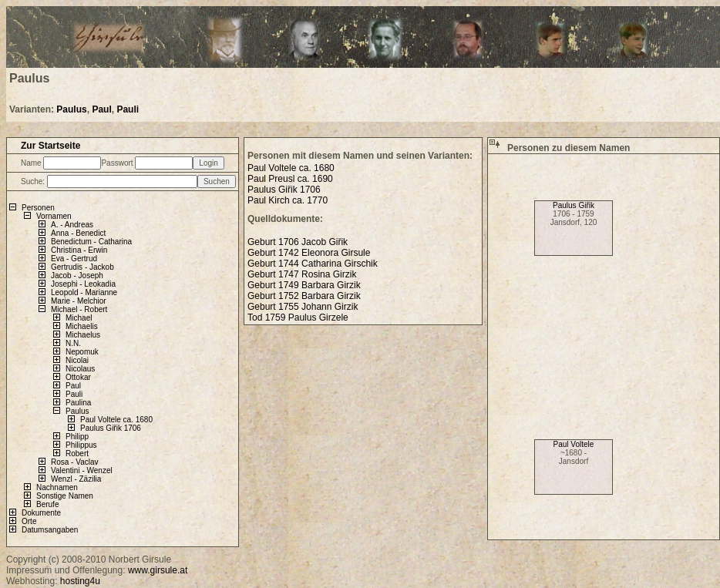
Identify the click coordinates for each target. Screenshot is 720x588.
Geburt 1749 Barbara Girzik (304, 285)
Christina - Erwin (79, 250)
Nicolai (77, 360)
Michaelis (82, 326)
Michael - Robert (79, 309)
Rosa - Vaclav (75, 462)
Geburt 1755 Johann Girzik (303, 307)
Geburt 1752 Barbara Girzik (304, 296)
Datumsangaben (50, 530)
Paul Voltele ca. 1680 (116, 420)
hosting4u (80, 581)
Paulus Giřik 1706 (111, 428)
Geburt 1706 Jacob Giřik (298, 242)
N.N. (73, 343)
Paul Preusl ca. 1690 (290, 179)
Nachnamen (57, 487)
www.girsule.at (158, 570)
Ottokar (78, 377)
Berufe (47, 504)
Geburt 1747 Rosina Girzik (302, 274)
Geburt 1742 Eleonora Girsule (309, 253)
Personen (38, 208)
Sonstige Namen (65, 496)
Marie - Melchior (79, 301)
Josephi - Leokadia (83, 284)
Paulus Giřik (574, 205)
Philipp (77, 437)
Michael (79, 318)
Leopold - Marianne (84, 292)
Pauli (128, 109)
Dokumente (41, 513)
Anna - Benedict (78, 233)
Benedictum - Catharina (91, 242)
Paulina (78, 403)
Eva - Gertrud (74, 259)
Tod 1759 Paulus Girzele (298, 318)
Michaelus (83, 335)
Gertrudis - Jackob (82, 267)
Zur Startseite (50, 146)
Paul (101, 109)
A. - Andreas (72, 225)
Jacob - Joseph (77, 276)
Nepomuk (82, 352)
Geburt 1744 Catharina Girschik (313, 264)
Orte (29, 521)
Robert (77, 454)
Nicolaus (80, 369)
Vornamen (54, 216)
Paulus (71, 109)
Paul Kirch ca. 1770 (288, 200)
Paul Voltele (574, 444)
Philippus (81, 445)
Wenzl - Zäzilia (76, 479)
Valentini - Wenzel (82, 470)
